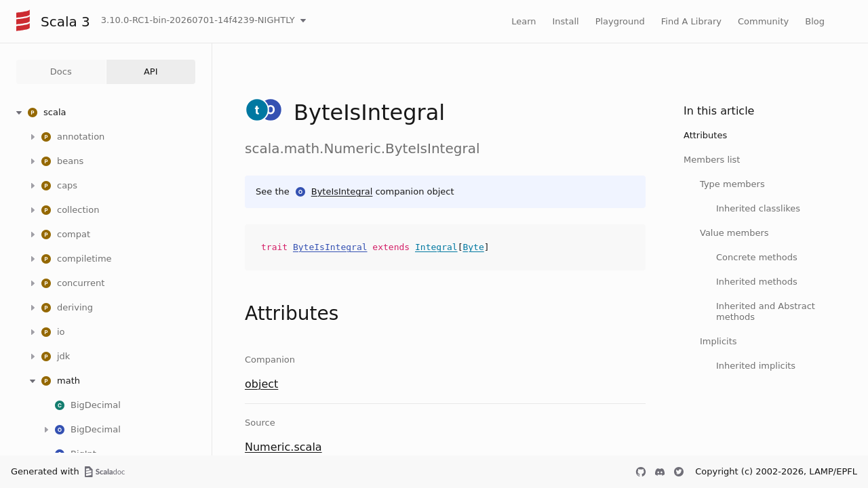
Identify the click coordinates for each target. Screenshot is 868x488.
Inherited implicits (756, 366)
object (261, 384)
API (151, 72)
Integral (436, 247)
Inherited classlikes (758, 208)
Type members (732, 184)
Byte (473, 247)
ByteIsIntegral (342, 191)
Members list (712, 160)
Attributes (705, 135)
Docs (61, 72)
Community (763, 21)
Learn (524, 21)
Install (566, 21)
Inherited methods (757, 282)
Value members (734, 233)
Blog (815, 21)
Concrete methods (757, 257)
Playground (620, 21)
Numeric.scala (283, 447)
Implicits (718, 341)
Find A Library (691, 21)
